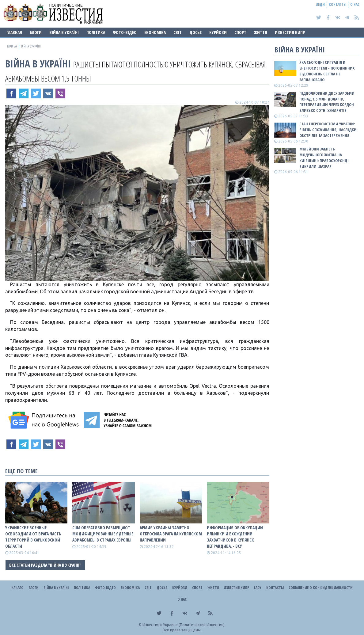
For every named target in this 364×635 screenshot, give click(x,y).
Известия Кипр (290, 32)
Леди (320, 4)
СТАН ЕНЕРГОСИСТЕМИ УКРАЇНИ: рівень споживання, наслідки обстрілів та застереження (328, 130)
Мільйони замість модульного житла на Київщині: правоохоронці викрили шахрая (324, 158)
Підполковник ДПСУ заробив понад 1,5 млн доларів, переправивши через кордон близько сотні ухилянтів (327, 102)
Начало (17, 588)
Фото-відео (125, 32)
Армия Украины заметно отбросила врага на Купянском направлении (171, 534)
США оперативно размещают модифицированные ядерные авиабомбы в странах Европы (103, 534)
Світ (178, 32)
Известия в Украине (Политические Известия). (184, 625)
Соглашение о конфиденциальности (321, 588)
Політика (96, 32)
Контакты (337, 4)
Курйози (218, 32)
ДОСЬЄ (195, 32)
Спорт (240, 32)
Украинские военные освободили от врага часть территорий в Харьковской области (33, 537)
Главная (14, 32)
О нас (355, 4)
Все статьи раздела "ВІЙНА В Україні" (45, 565)
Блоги (36, 32)
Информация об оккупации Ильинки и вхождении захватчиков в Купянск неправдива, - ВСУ (235, 537)
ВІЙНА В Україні (64, 32)
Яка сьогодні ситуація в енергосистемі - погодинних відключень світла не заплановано (327, 71)
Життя (261, 32)
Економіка (155, 32)
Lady (258, 588)
